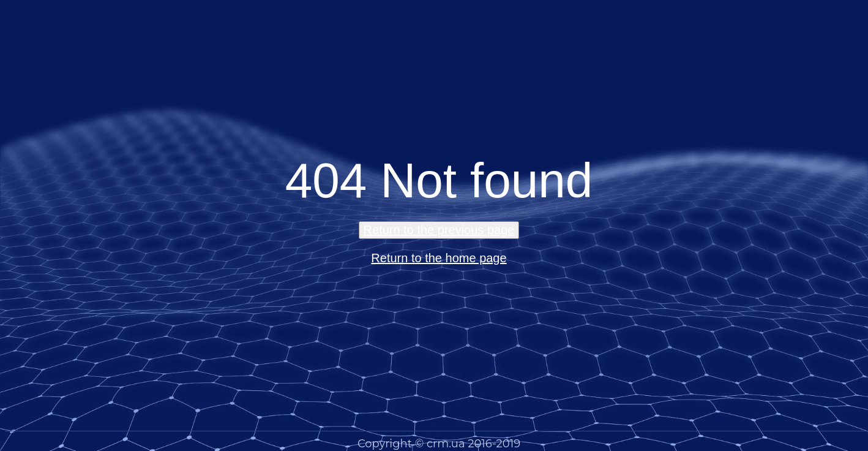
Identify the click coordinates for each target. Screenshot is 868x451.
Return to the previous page (439, 230)
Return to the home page (439, 258)
